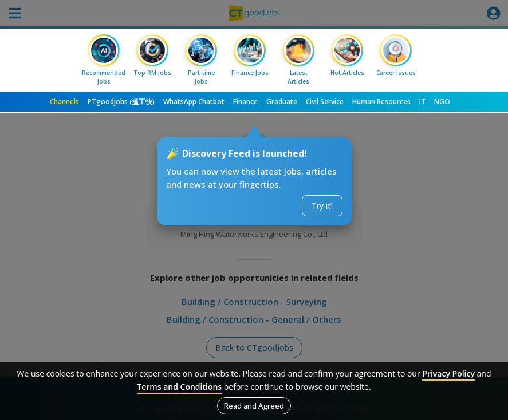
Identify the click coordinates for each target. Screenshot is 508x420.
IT (422, 102)
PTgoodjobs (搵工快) (121, 102)
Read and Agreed (254, 406)
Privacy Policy (448, 373)
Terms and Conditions (179, 387)
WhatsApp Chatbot (194, 102)
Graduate (282, 102)
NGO (442, 102)
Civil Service (325, 102)
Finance (245, 102)
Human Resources (381, 102)
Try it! (322, 206)
